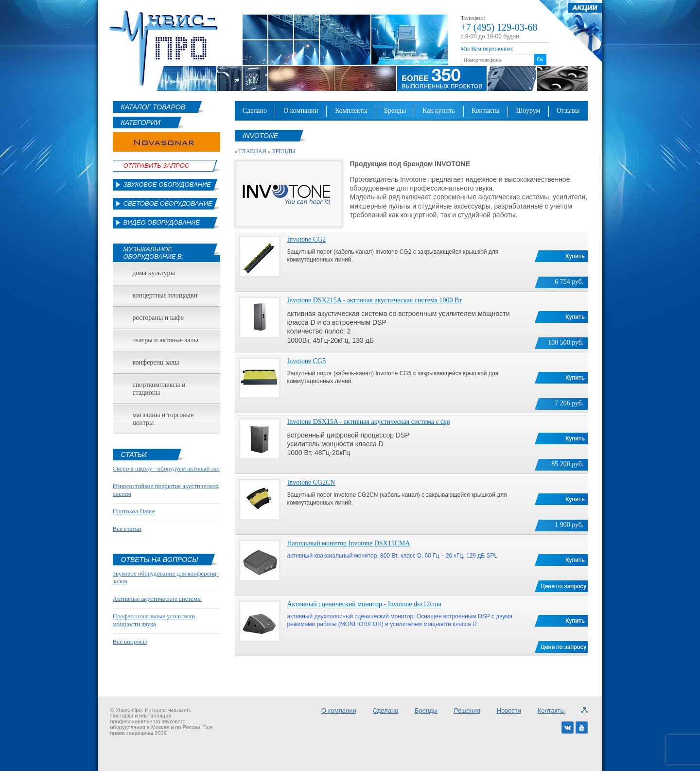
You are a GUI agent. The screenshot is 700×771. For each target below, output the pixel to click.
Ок (540, 59)
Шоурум (528, 111)
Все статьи (127, 529)
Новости (509, 710)
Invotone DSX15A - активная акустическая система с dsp (369, 422)
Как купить (439, 111)
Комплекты (351, 111)
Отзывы (568, 111)
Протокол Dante (134, 511)
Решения (467, 710)
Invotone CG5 (307, 361)
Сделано (255, 111)
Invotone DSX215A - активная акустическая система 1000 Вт (375, 300)
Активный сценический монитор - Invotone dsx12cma (364, 604)
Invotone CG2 (307, 239)
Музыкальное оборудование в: (154, 253)
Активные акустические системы (157, 599)
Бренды (395, 111)
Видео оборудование (162, 222)
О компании (301, 111)
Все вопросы (130, 641)
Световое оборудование (168, 203)
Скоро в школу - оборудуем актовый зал (166, 468)
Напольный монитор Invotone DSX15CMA (349, 543)
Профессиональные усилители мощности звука (154, 620)
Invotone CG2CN (311, 482)
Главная (253, 151)
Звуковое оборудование (167, 184)
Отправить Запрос (157, 166)
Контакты (486, 111)
